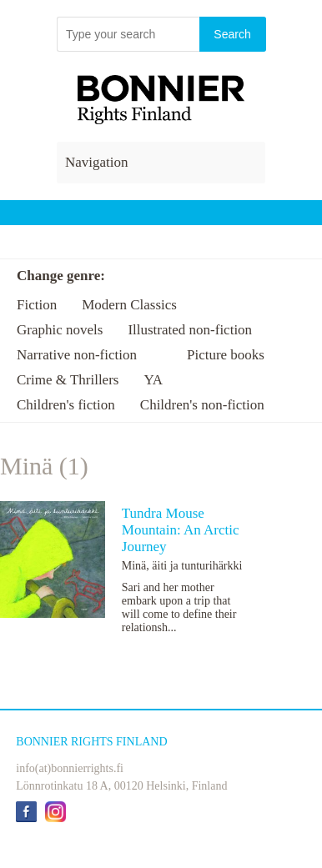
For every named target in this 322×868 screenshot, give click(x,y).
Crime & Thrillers (68, 380)
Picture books (226, 355)
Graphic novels (60, 330)
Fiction (37, 305)
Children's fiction (66, 405)
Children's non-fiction (202, 405)
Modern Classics (129, 305)
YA (153, 380)
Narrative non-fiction (77, 355)
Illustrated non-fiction (190, 330)
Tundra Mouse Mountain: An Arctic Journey (181, 530)
